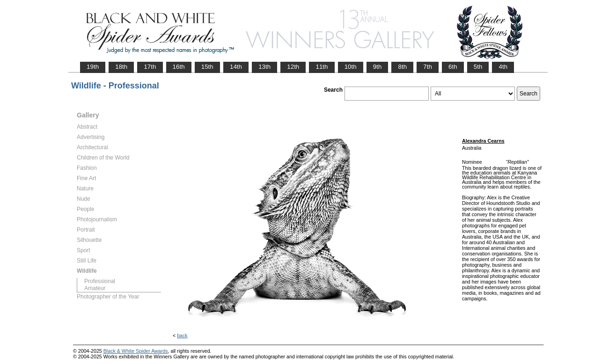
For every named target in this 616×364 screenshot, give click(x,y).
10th (351, 67)
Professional (100, 281)
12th (293, 67)
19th (93, 67)
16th (179, 67)
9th (378, 67)
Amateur (95, 288)
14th (236, 67)
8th (402, 67)
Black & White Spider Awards (136, 351)
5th (478, 67)
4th (503, 67)
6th (453, 67)
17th (150, 67)
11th (322, 67)
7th (428, 67)
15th (207, 67)
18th (121, 67)
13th (264, 67)
